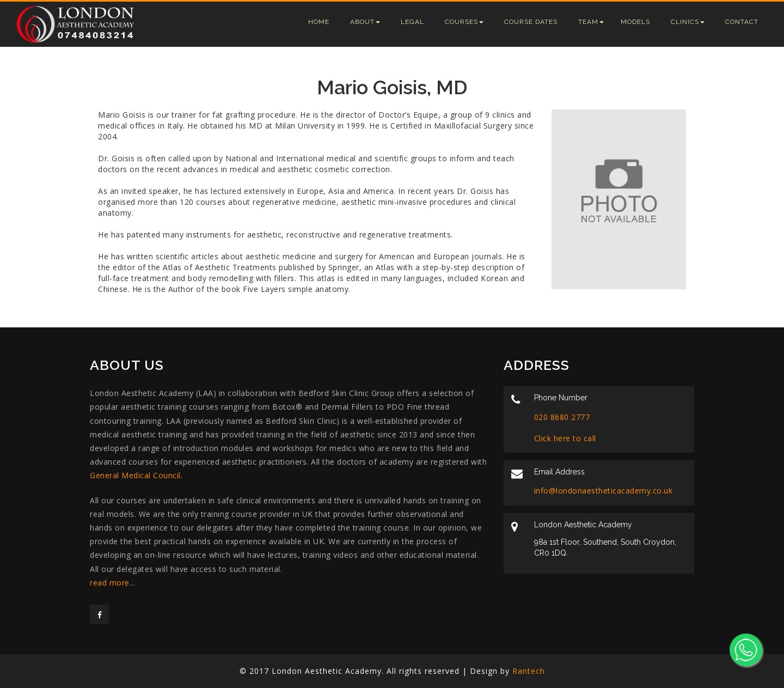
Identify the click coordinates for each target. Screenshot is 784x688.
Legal (412, 22)
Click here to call (565, 438)
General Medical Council (135, 475)
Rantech (529, 671)
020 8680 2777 (562, 417)
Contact (742, 22)
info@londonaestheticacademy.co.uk (604, 491)
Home (319, 22)
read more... (112, 583)
